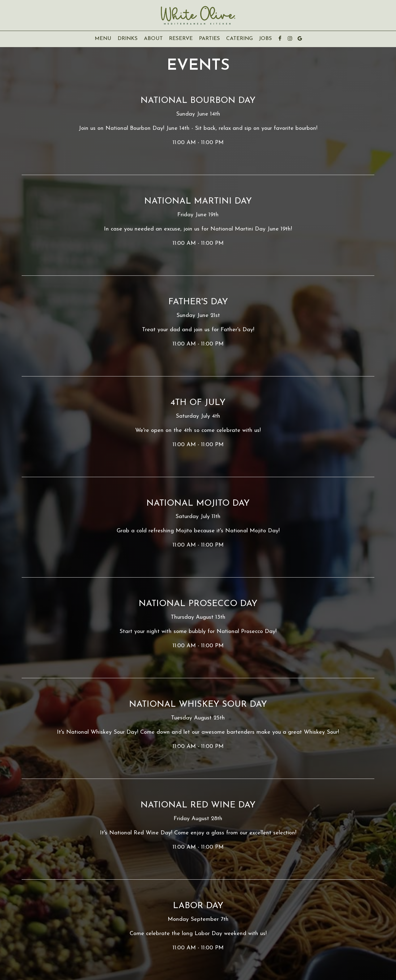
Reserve (181, 39)
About (152, 38)
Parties (209, 39)
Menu (103, 39)
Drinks (128, 39)
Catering (239, 39)
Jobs (265, 39)
